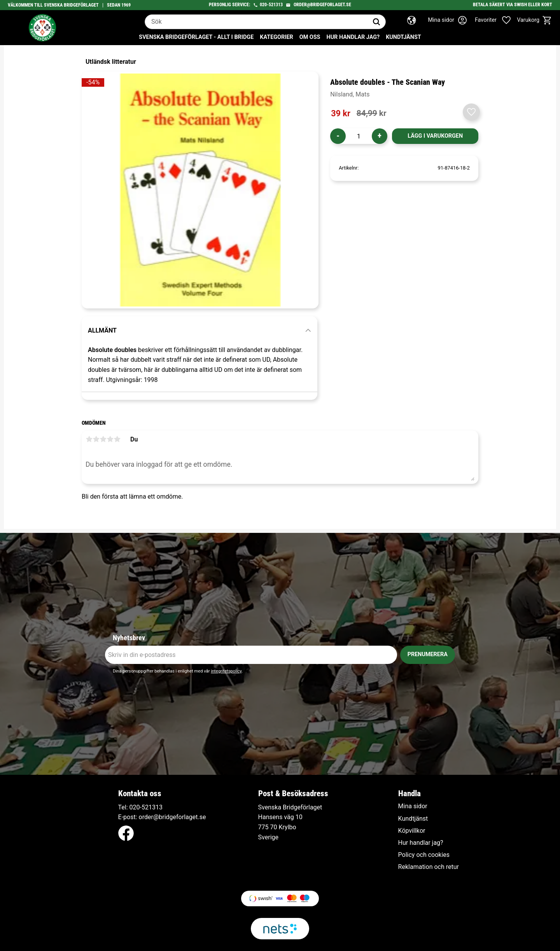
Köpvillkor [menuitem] (412, 831)
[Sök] (376, 22)
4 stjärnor (110, 439)
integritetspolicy (226, 671)
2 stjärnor (96, 439)
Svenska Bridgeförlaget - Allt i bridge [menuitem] (196, 37)
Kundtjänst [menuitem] (403, 37)
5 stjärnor (117, 439)
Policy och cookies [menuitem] (424, 855)
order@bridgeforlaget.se (322, 5)
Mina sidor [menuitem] (413, 806)
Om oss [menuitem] (310, 37)
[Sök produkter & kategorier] (256, 22)
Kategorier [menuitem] (276, 37)
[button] (497, 20)
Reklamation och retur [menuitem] (429, 867)
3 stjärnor (103, 439)
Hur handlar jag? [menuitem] (353, 37)
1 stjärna (89, 439)
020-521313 (271, 5)
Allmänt (102, 330)
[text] (341, 114)
